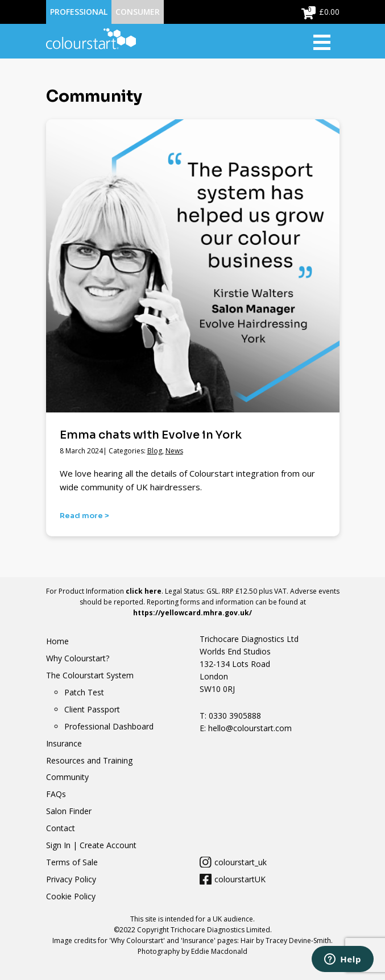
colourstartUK (240, 879)
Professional (79, 12)
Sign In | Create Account (91, 845)
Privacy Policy (71, 879)
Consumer (138, 12)
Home (57, 641)
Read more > (84, 516)
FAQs (56, 794)
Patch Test (84, 692)
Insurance (64, 743)
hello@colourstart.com (249, 728)
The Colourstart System (90, 675)
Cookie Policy (71, 896)
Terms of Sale (72, 862)
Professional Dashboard (109, 726)
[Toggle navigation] (326, 41)
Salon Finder (69, 811)
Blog (155, 451)
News (174, 451)
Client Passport (92, 709)
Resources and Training (89, 760)
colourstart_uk (241, 862)
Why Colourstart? (78, 658)
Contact (61, 828)
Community (67, 777)
